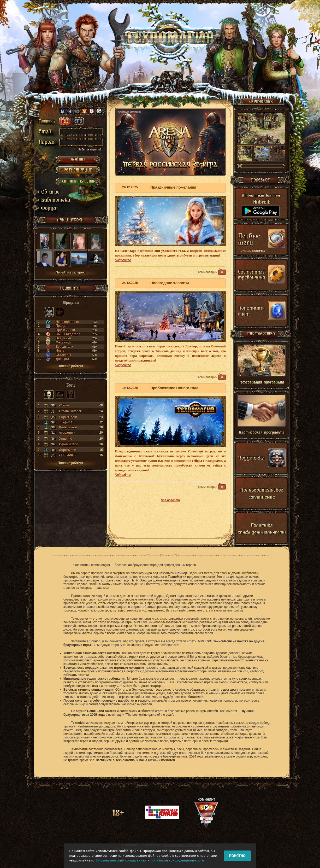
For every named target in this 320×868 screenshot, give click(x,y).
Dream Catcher (70, 411)
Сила (60, 394)
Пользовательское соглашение (261, 495)
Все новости (170, 500)
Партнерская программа (262, 416)
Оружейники (65, 330)
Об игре (51, 192)
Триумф (49, 312)
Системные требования (261, 276)
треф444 (66, 422)
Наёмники (63, 338)
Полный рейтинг (70, 366)
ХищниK (65, 439)
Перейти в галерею (70, 272)
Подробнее (123, 260)
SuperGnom (68, 417)
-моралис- (67, 433)
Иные (60, 351)
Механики (63, 342)
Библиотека (51, 200)
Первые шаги (261, 241)
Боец (49, 394)
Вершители (64, 347)
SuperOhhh (67, 450)
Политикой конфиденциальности (177, 860)
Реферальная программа (262, 366)
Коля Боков (68, 427)
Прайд (61, 326)
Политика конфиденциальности (261, 530)
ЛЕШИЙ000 (68, 455)
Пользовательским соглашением (121, 860)
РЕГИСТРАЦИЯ (78, 171)
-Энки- (64, 405)
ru (64, 121)
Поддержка (261, 459)
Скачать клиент (78, 181)
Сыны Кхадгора (68, 334)
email (48, 132)
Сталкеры (63, 355)
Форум (51, 208)
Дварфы (62, 359)
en (78, 121)
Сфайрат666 (69, 444)
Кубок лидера (70, 394)
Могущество (60, 312)
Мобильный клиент (261, 205)
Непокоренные (67, 322)
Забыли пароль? (90, 149)
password (48, 144)
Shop (261, 312)
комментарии (212, 272)
